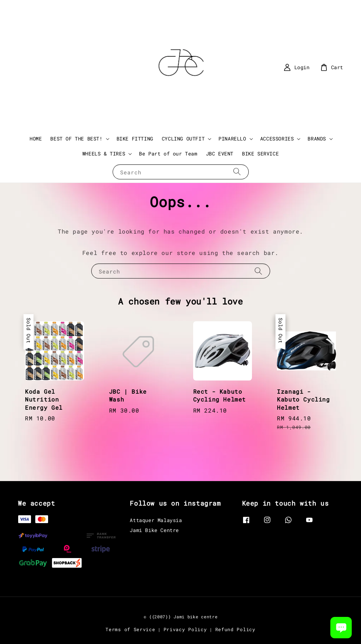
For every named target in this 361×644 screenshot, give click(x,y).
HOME (36, 139)
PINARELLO (232, 139)
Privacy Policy (185, 629)
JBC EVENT (220, 154)
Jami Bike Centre (154, 530)
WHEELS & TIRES (104, 154)
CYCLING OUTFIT (183, 139)
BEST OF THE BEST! (76, 139)
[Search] (237, 172)
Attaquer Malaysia (156, 520)
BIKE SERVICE (260, 154)
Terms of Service (130, 629)
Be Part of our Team (168, 154)
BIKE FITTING (135, 139)
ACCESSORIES (277, 139)
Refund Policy (235, 629)
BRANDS (317, 139)
